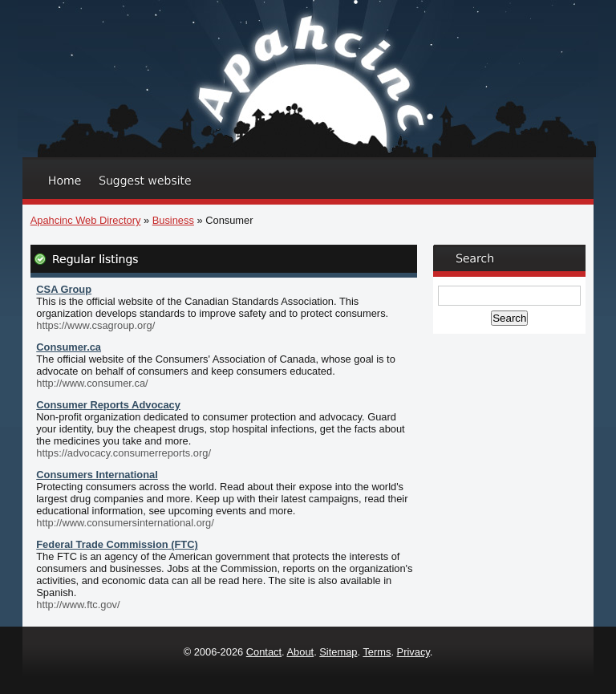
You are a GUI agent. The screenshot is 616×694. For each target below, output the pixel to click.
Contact (264, 652)
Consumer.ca (69, 347)
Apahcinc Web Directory (86, 220)
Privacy (413, 652)
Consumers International (97, 475)
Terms (377, 652)
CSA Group (64, 289)
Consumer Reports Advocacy (108, 405)
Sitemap (338, 652)
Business (173, 220)
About (301, 652)
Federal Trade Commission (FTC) (117, 544)
